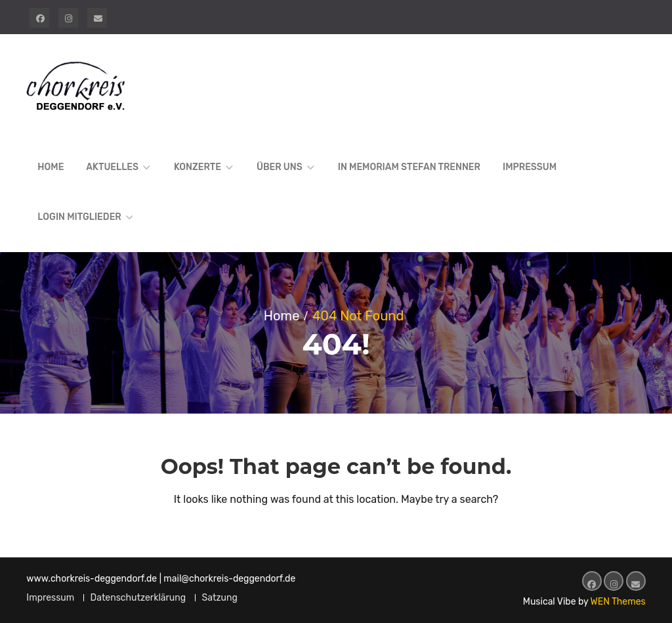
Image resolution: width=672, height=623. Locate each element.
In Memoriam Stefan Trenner (409, 167)
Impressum (530, 167)
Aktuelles (112, 167)
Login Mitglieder (79, 217)
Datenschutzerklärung (138, 598)
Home (51, 167)
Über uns (280, 167)
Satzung (220, 598)
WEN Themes (618, 602)
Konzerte (198, 167)
